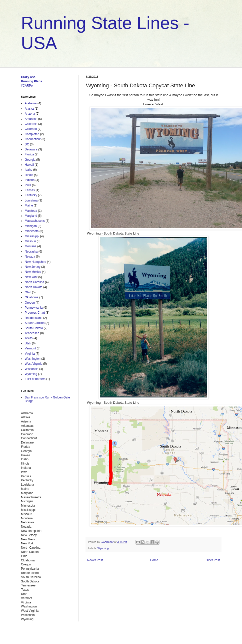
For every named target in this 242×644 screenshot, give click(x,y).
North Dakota (34, 287)
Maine (29, 205)
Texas (29, 338)
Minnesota (32, 231)
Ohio (28, 292)
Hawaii (29, 165)
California (31, 124)
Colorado (31, 129)
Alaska (29, 109)
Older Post (213, 560)
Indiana (30, 180)
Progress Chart (35, 313)
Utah (28, 343)
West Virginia (33, 364)
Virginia (30, 354)
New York (31, 277)
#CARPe (27, 86)
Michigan (31, 226)
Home (154, 560)
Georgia (30, 160)
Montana (31, 246)
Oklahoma (32, 297)
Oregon (30, 303)
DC (27, 144)
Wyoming (103, 548)
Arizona (30, 114)
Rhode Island (34, 318)
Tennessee (32, 333)
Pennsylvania (34, 308)
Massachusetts (35, 221)
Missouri (30, 241)
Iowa (28, 185)
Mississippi (32, 236)
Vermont (30, 348)
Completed (32, 134)
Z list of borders (35, 379)
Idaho (28, 170)
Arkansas (31, 119)
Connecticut (33, 139)
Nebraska (31, 252)
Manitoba (31, 211)
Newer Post (95, 560)
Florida (29, 154)
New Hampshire (35, 262)
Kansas (30, 190)
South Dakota (34, 328)
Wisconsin (32, 369)
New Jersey (33, 267)
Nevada (30, 257)
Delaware (31, 149)
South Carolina (35, 323)
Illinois (29, 175)
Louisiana (31, 200)
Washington (33, 359)
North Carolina (34, 282)
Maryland (31, 216)
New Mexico (33, 272)
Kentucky (31, 195)
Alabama (31, 103)
